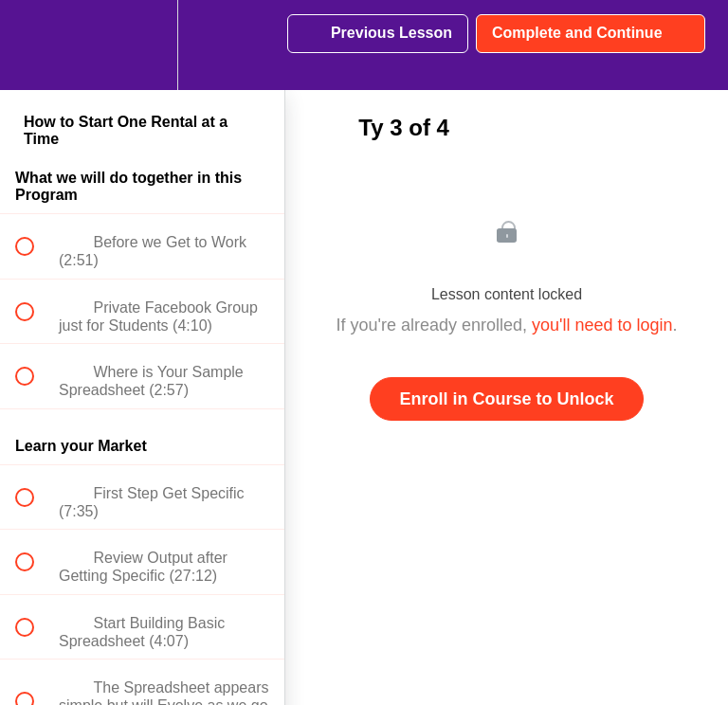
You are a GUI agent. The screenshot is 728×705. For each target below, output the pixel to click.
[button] (35, 45)
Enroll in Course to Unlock (506, 399)
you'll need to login (602, 325)
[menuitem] (142, 45)
